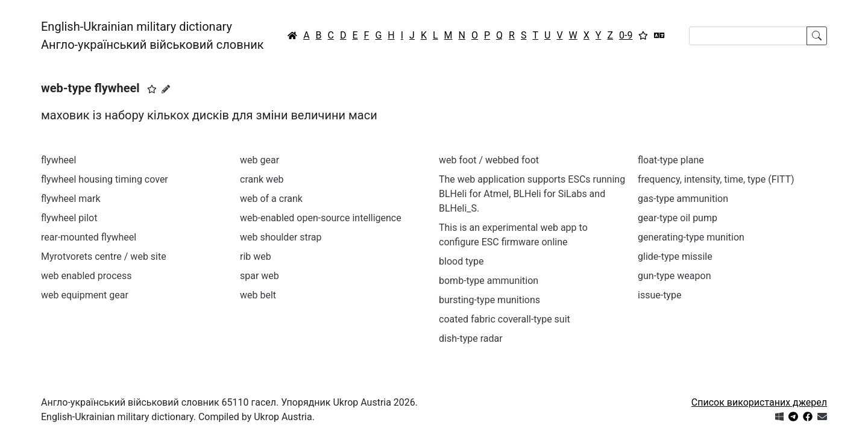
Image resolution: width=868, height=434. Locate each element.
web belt (258, 295)
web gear (259, 160)
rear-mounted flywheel (89, 237)
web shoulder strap (281, 237)
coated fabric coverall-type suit (505, 319)
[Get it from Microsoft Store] (779, 417)
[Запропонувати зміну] (166, 89)
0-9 (626, 35)
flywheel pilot (69, 218)
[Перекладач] (659, 36)
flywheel (58, 160)
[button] (152, 89)
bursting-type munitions (489, 300)
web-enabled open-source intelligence (321, 218)
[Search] (748, 36)
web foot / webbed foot (489, 160)
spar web (259, 276)
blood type (461, 261)
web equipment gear (85, 295)
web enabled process (86, 276)
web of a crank (271, 199)
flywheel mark (71, 199)
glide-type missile (675, 256)
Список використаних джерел (759, 402)
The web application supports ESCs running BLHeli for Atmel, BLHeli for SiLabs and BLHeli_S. (532, 194)
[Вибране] (643, 36)
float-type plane (671, 160)
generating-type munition (691, 237)
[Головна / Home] (292, 36)
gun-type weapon (674, 276)
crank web (262, 179)
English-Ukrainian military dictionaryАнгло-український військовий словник (153, 36)
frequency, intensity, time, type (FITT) (716, 179)
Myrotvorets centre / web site (104, 256)
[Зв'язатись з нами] (822, 417)
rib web (256, 256)
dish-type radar (471, 338)
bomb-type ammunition (489, 281)
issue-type (659, 295)
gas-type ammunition (683, 199)
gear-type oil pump (678, 218)
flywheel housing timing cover (105, 179)
